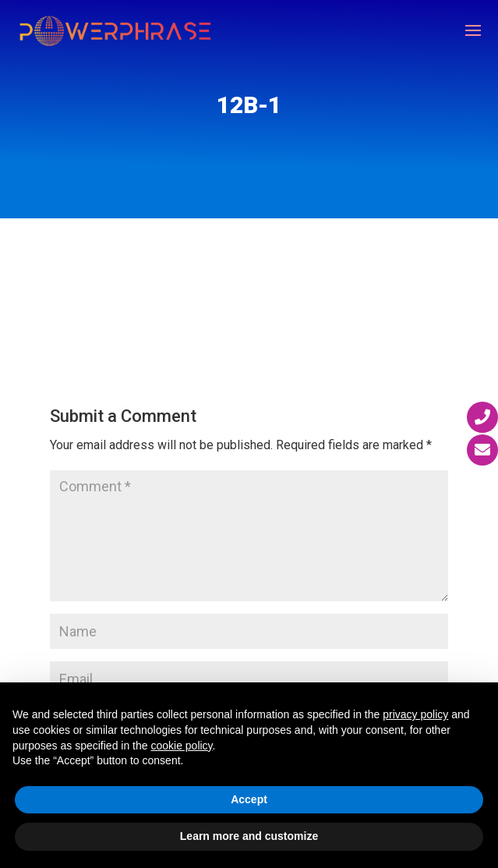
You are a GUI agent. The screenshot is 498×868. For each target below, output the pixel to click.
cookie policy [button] (181, 746)
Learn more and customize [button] (249, 836)
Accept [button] (249, 799)
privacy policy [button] (415, 714)
